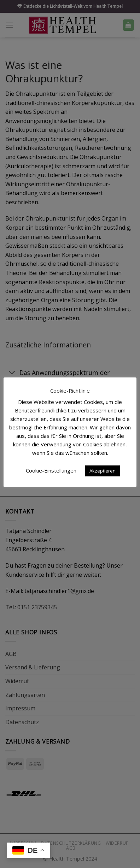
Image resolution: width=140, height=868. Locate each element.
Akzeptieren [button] (103, 471)
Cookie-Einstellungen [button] (51, 470)
